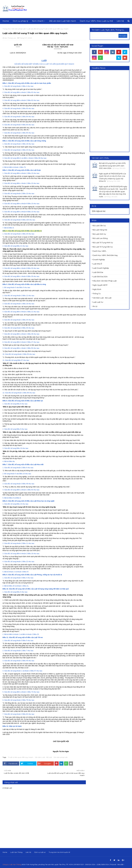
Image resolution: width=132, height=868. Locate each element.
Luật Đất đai (98, 272)
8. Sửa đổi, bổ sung (9, 342)
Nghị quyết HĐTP (100, 285)
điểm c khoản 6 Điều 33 (25, 268)
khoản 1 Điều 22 (22, 562)
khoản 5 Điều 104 (23, 220)
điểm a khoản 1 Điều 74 (25, 692)
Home (5, 852)
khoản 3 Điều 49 (22, 484)
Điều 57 (20, 360)
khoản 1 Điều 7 (22, 651)
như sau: (30, 86)
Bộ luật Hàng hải (100, 230)
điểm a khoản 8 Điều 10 (25, 212)
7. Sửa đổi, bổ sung (9, 133)
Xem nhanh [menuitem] (38, 21)
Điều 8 (19, 404)
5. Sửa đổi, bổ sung (9, 117)
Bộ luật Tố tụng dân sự (103, 247)
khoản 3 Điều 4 (22, 578)
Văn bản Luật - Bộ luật (43, 757)
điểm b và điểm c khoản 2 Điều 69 (28, 158)
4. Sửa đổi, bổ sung (9, 109)
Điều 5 (22, 287)
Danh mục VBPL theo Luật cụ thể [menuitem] (96, 21)
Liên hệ (28, 852)
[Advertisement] (111, 111)
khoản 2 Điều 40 (22, 328)
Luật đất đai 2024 (100, 277)
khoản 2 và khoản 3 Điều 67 (19, 572)
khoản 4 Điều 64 (22, 125)
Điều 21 (19, 246)
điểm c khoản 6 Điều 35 (25, 276)
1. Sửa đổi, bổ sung (9, 86)
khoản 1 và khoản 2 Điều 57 (26, 671)
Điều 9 (11, 228)
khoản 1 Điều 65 (22, 133)
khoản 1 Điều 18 (22, 144)
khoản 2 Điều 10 (22, 194)
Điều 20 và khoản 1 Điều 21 (19, 586)
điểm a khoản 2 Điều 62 (25, 100)
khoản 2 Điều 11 (22, 543)
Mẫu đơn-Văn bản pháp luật (105, 281)
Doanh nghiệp (99, 260)
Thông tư (97, 294)
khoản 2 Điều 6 (22, 468)
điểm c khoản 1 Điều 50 (25, 348)
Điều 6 (19, 592)
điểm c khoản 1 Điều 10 (25, 183)
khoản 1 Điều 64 (22, 117)
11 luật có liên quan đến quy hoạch (21, 757)
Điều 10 (19, 448)
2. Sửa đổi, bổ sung (9, 92)
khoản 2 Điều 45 (22, 661)
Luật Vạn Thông (16, 852)
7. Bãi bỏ (6, 228)
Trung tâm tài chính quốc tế (59, 852)
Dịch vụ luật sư (40, 852)
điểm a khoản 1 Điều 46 (25, 334)
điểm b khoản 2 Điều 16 (25, 554)
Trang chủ (6, 29)
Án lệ (95, 306)
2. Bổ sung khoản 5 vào (11, 474)
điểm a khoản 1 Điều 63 (25, 490)
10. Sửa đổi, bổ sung (10, 354)
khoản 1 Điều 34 (22, 320)
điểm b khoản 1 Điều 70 (17, 167)
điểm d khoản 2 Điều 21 (25, 312)
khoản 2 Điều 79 (22, 700)
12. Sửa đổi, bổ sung (10, 393)
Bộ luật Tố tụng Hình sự (103, 243)
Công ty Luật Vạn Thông (12, 864)
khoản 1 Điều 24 (22, 150)
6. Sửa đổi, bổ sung (9, 125)
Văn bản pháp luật (19, 29)
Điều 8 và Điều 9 (15, 498)
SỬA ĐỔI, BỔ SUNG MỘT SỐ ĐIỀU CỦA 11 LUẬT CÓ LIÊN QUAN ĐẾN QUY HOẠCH (44, 64)
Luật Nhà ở (97, 264)
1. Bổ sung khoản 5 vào (11, 287)
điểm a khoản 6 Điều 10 (25, 204)
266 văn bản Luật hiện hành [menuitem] (62, 21)
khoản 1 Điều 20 (22, 234)
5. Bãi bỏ (6, 498)
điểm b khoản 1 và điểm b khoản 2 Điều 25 (24, 634)
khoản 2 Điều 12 (22, 296)
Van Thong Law (10, 38)
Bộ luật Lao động (100, 238)
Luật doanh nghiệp (101, 268)
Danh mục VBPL (100, 251)
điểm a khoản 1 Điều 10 (25, 173)
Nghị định (97, 289)
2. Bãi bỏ (6, 586)
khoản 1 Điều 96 (23, 393)
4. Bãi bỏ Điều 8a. (9, 461)
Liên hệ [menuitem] (120, 21)
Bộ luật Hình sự (99, 234)
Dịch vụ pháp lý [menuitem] (20, 21)
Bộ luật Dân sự (99, 226)
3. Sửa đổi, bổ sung (9, 100)
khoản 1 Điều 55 (23, 354)
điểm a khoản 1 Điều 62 (25, 92)
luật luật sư (98, 302)
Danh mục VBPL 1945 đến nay (105, 255)
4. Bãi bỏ (6, 167)
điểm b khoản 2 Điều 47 (25, 342)
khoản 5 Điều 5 (22, 641)
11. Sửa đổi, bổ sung (10, 360)
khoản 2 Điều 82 (22, 714)
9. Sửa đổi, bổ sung (9, 348)
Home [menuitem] (6, 21)
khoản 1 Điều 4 (22, 86)
